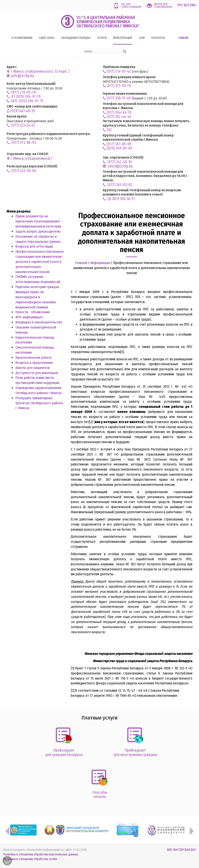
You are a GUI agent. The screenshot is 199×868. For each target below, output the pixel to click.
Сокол (183, 38)
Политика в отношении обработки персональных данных (41, 854)
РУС (180, 5)
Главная (81, 263)
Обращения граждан (76, 38)
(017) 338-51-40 (117, 98)
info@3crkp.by (20, 76)
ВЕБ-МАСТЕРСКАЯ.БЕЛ (181, 850)
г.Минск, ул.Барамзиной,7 (29, 159)
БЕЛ (187, 5)
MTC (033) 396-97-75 (25, 101)
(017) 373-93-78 (117, 86)
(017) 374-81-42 (117, 71)
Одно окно (47, 38)
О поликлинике (22, 38)
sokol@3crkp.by (118, 166)
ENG (193, 5)
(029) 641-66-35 (21, 111)
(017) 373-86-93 (21, 143)
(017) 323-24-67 (21, 125)
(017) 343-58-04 (21, 171)
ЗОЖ (142, 38)
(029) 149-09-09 (117, 148)
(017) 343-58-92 (117, 162)
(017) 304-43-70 (117, 113)
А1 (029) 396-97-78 (24, 97)
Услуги (102, 38)
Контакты (158, 38)
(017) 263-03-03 (117, 185)
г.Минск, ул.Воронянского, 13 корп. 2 (38, 71)
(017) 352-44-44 (117, 117)
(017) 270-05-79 (21, 92)
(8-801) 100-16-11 (119, 199)
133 (107, 130)
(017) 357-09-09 (117, 144)
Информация (123, 38)
